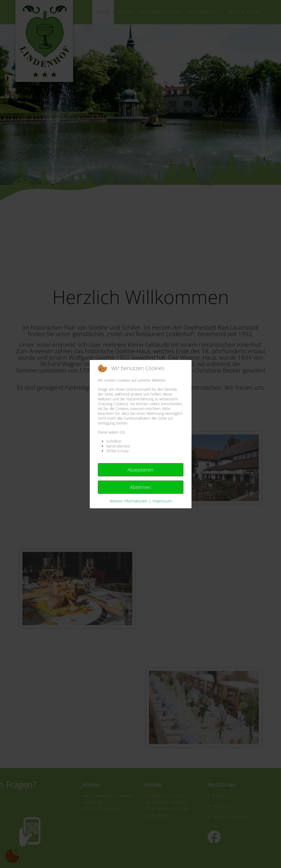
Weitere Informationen (128, 501)
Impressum (162, 501)
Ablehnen (140, 487)
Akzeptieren (140, 470)
